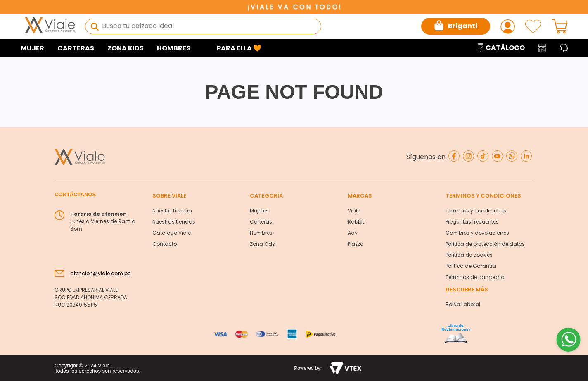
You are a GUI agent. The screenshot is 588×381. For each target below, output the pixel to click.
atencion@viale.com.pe (100, 273)
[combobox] (203, 26)
